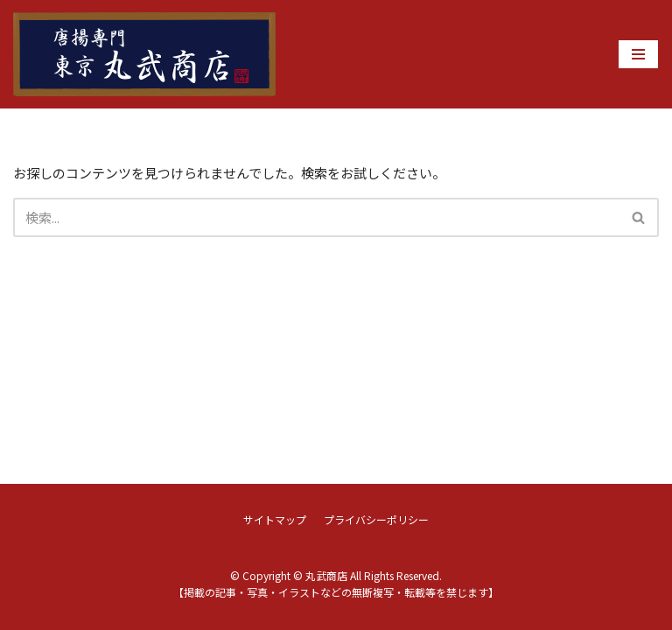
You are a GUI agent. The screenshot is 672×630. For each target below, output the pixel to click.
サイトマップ (275, 519)
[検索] (316, 217)
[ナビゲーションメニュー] (638, 54)
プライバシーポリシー (376, 519)
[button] (638, 217)
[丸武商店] (144, 54)
